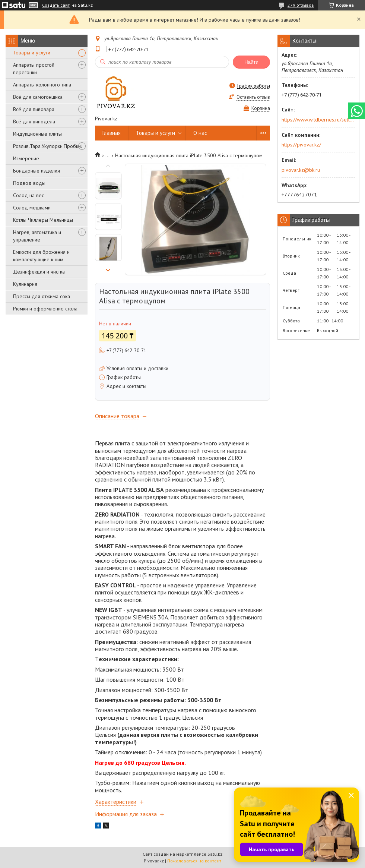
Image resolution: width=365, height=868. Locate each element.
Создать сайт (56, 5)
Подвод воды (29, 183)
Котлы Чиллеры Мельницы (43, 220)
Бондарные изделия (36, 171)
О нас (200, 133)
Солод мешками (32, 208)
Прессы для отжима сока (42, 296)
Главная (112, 133)
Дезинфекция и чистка (39, 272)
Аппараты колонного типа (42, 85)
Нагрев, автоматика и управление (37, 236)
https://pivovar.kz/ (301, 145)
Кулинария (25, 284)
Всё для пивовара (34, 109)
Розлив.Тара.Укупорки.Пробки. (47, 146)
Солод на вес (28, 195)
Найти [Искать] (251, 62)
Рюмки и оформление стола (45, 309)
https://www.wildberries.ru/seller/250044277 (318, 120)
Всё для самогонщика (38, 97)
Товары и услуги (32, 53)
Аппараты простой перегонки (34, 69)
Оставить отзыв (253, 97)
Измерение (26, 158)
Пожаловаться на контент (194, 861)
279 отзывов (301, 5)
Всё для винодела (34, 121)
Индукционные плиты (37, 134)
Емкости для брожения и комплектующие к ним (41, 256)
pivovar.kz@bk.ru (301, 170)
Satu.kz (215, 854)
